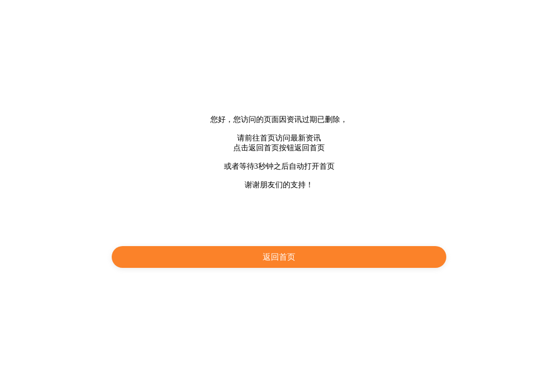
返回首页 (279, 257)
